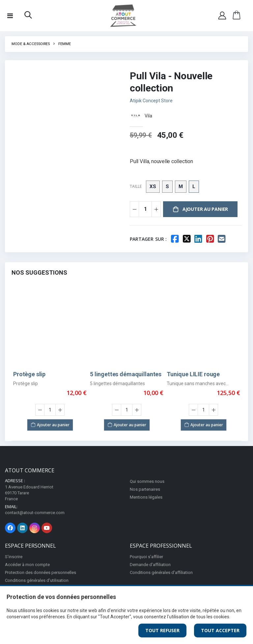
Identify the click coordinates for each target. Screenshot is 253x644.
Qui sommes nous (147, 481)
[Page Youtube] (47, 528)
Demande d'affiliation (150, 565)
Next (246, 362)
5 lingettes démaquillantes (126, 374)
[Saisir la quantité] (50, 410)
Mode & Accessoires (31, 44)
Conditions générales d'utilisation (37, 580)
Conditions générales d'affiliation (161, 572)
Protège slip (29, 374)
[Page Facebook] (10, 528)
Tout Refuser (162, 630)
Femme (65, 44)
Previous (7, 362)
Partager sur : (148, 239)
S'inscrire (14, 557)
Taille (136, 186)
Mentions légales (146, 497)
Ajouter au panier (205, 209)
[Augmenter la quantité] (60, 410)
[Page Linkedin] (22, 528)
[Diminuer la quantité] (40, 410)
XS (153, 186)
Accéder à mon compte (27, 565)
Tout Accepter (220, 630)
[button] (28, 16)
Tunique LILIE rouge (193, 374)
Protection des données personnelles (41, 572)
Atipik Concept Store (151, 101)
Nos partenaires (145, 489)
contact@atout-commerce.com (35, 513)
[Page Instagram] (35, 528)
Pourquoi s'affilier (146, 557)
